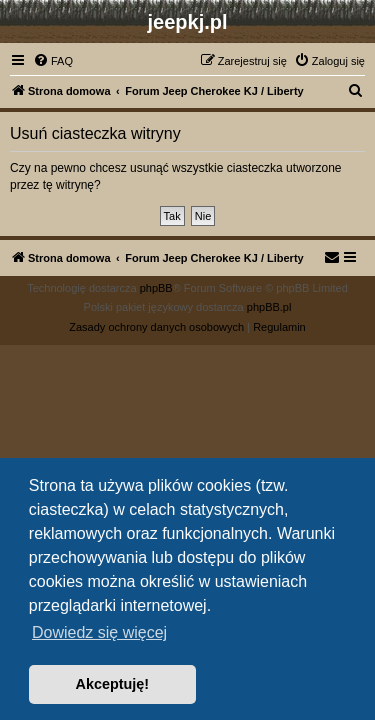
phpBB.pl (269, 307)
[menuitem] (53, 61)
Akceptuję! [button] (113, 684)
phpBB (156, 288)
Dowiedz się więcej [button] (99, 632)
